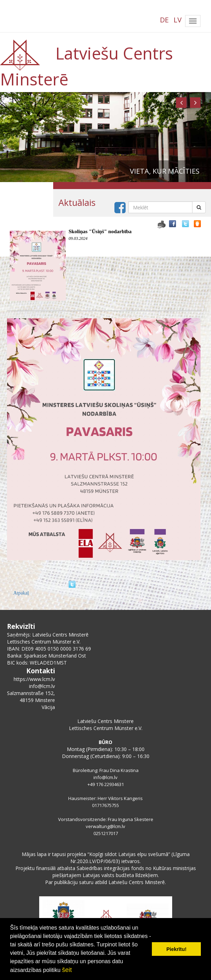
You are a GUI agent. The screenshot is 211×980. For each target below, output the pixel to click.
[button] (181, 103)
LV (178, 20)
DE (164, 20)
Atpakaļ (21, 593)
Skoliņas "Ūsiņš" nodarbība (100, 231)
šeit (67, 970)
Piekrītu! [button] (176, 949)
